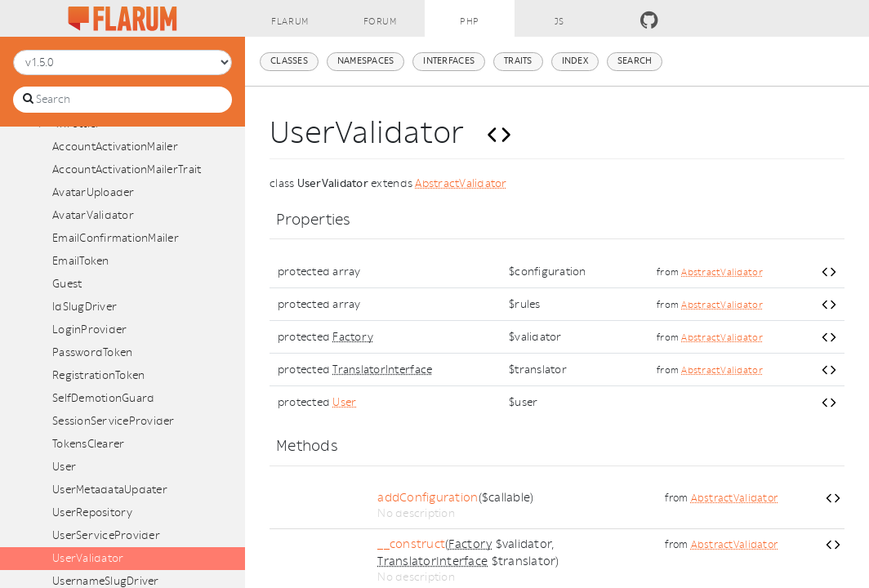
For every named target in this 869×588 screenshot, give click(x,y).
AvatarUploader (94, 192)
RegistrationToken (98, 375)
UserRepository (93, 512)
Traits (518, 61)
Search (635, 61)
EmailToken (81, 261)
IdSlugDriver (85, 307)
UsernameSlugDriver (106, 581)
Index (575, 61)
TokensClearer (88, 444)
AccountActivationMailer (115, 147)
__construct (411, 544)
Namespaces (366, 61)
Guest (67, 284)
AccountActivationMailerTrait (127, 169)
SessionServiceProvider (114, 421)
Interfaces (449, 61)
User (64, 467)
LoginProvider (89, 330)
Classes (289, 61)
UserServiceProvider (106, 535)
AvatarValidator (93, 215)
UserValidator (88, 558)
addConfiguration (428, 498)
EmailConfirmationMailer (116, 238)
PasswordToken (92, 352)
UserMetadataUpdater (110, 490)
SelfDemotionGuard (103, 398)
